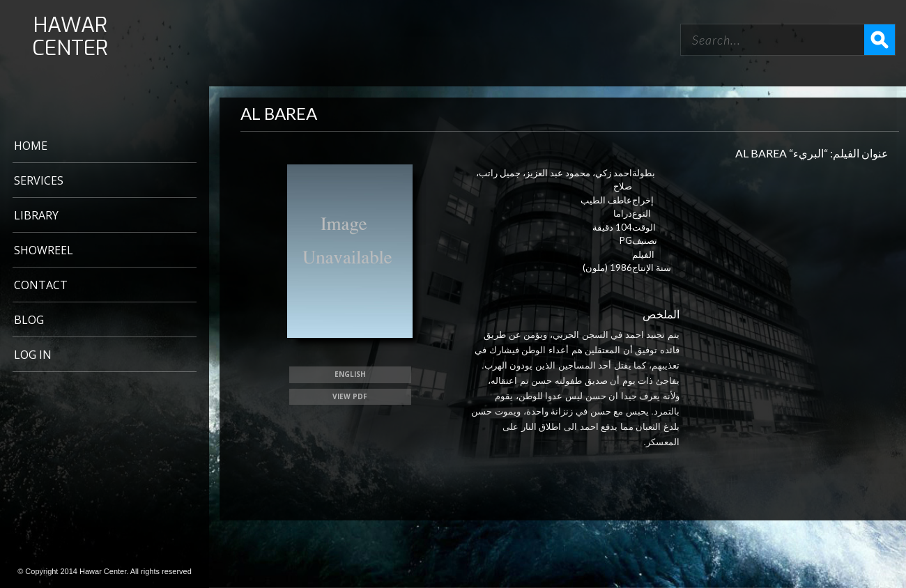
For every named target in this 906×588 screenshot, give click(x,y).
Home (31, 146)
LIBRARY (36, 215)
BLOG (29, 320)
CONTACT (41, 285)
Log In (33, 355)
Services (39, 180)
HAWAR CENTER (70, 37)
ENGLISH (350, 374)
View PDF (350, 396)
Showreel (44, 250)
